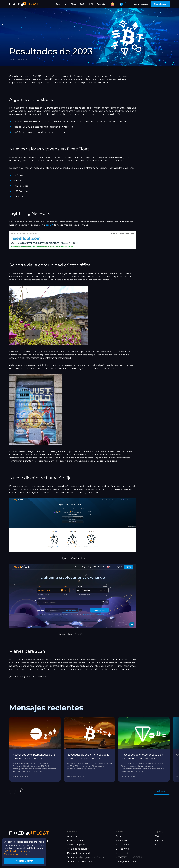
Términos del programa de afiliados (86, 857)
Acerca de (61, 4)
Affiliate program (76, 845)
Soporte (101, 4)
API (91, 4)
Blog (73, 4)
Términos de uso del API (80, 861)
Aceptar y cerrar (25, 861)
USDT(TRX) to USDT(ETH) (129, 857)
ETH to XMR (122, 849)
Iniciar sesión (141, 4)
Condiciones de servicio (17, 854)
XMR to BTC (122, 840)
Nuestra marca (75, 840)
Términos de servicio (78, 849)
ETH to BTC (122, 853)
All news (162, 791)
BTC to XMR (122, 845)
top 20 (49, 225)
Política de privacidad (78, 853)
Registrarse (160, 4)
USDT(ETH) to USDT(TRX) (129, 861)
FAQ (82, 4)
